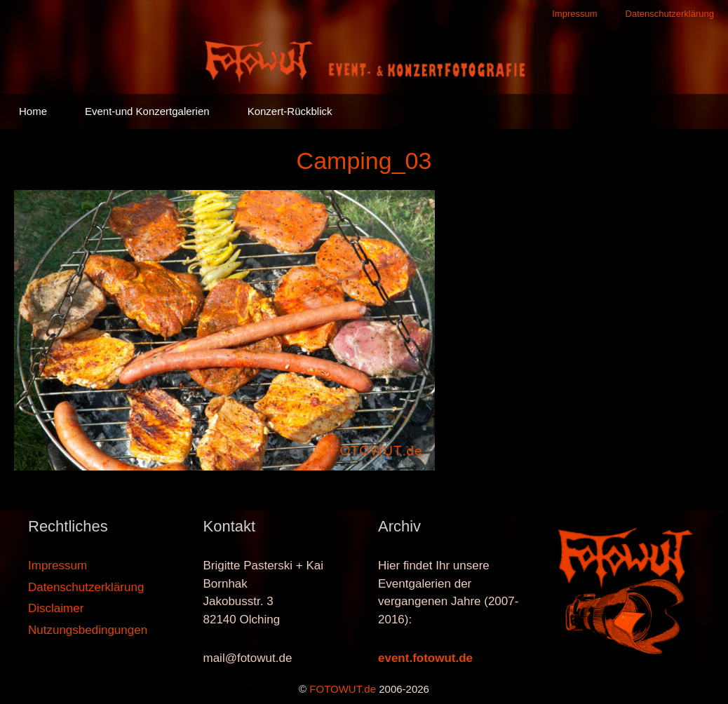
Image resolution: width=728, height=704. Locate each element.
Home (33, 111)
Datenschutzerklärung (670, 14)
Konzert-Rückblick (290, 111)
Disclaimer (56, 608)
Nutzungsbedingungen (88, 630)
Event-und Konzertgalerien (147, 111)
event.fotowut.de (425, 658)
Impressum (574, 14)
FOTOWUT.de (343, 689)
